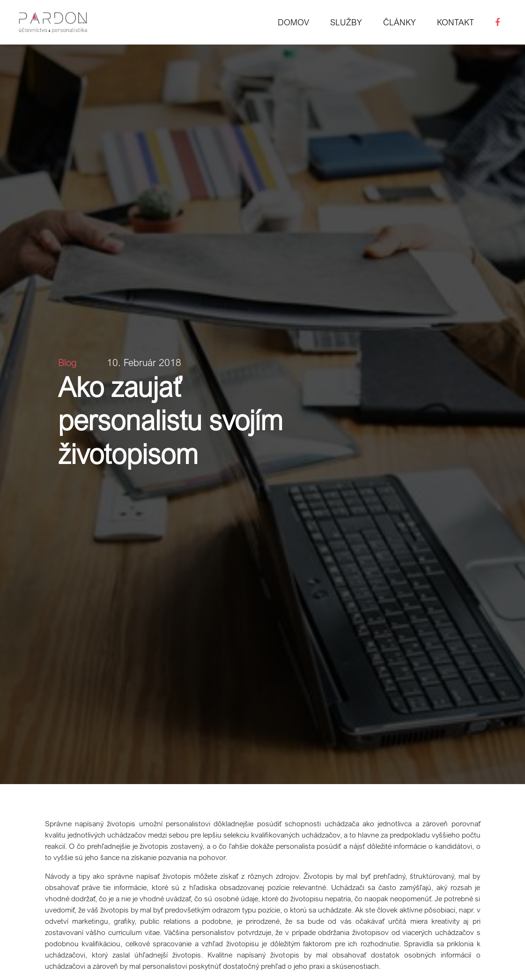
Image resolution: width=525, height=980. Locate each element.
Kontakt (455, 22)
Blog (67, 363)
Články (399, 22)
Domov (293, 22)
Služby (346, 22)
